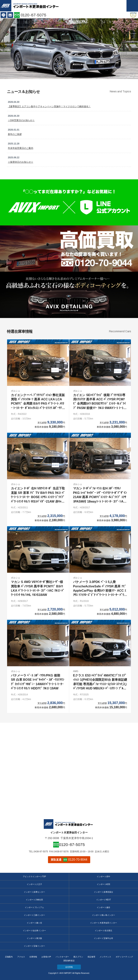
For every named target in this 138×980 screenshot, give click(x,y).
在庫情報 (33, 957)
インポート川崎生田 (34, 900)
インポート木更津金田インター (103, 923)
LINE (3, 15)
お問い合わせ (10, 15)
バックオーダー (62, 957)
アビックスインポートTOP (34, 877)
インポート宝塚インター (34, 946)
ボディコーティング (124, 957)
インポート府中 (103, 877)
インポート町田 (103, 884)
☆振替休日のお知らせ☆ (21, 162)
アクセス (21, 957)
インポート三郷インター (34, 915)
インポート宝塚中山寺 (103, 938)
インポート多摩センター (34, 892)
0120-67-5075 (34, 15)
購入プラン (78, 957)
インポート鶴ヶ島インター (103, 915)
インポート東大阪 (34, 938)
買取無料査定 (69, 961)
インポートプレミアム (34, 907)
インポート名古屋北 (103, 931)
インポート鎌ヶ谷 (34, 923)
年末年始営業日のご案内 (21, 148)
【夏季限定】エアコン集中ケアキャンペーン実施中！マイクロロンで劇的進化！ (49, 106)
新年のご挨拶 (15, 134)
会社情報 (69, 967)
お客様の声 (46, 957)
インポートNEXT (104, 900)
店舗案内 (9, 957)
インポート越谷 (103, 907)
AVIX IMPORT (6, 6)
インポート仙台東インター (34, 931)
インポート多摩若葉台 (103, 892)
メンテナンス (105, 957)
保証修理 (91, 957)
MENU (132, 6)
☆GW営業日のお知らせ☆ (21, 120)
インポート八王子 (34, 884)
